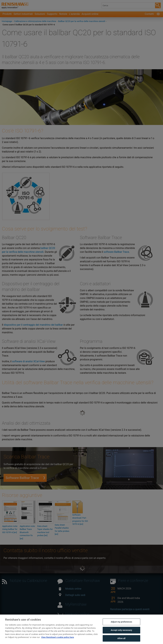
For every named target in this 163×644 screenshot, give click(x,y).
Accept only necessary (121, 636)
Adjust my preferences (121, 628)
